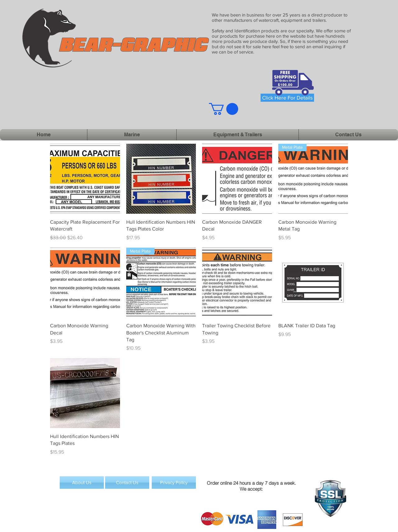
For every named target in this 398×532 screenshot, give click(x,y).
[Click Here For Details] (287, 98)
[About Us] (82, 483)
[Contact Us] (127, 483)
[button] (224, 109)
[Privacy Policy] (174, 483)
